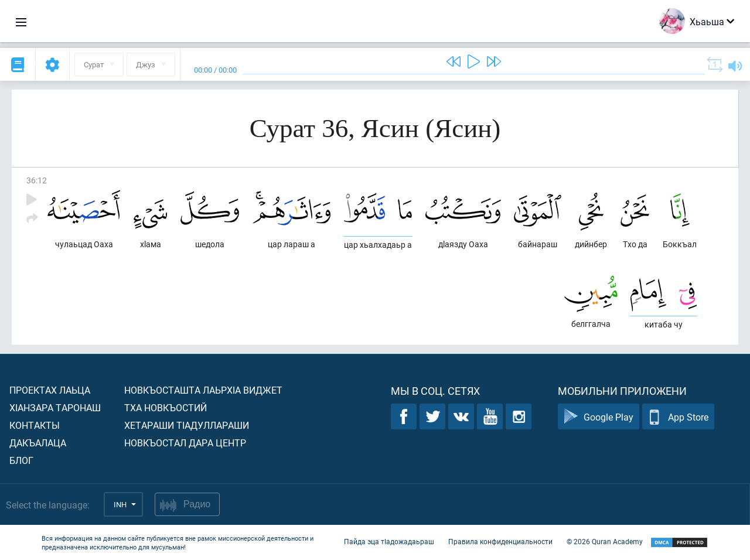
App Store (678, 417)
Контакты (35, 425)
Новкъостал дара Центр (185, 443)
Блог (21, 460)
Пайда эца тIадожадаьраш (389, 541)
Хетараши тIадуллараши (187, 425)
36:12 (37, 180)
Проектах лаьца (50, 390)
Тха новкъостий (166, 407)
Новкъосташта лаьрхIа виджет (203, 390)
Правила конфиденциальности (500, 541)
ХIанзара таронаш (55, 407)
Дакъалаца (38, 443)
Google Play (599, 417)
